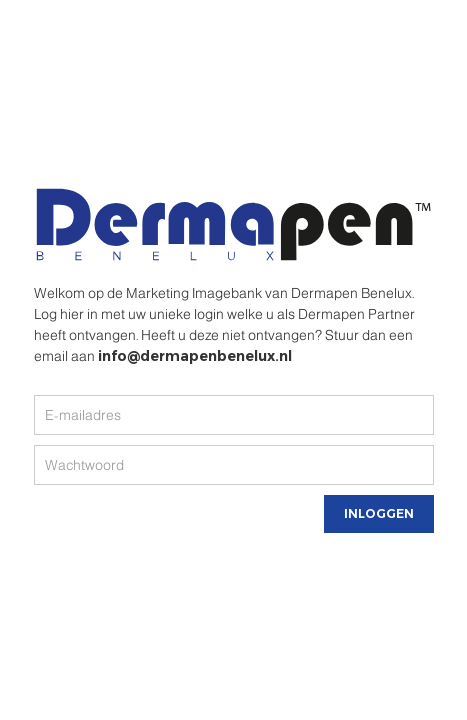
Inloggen (379, 513)
